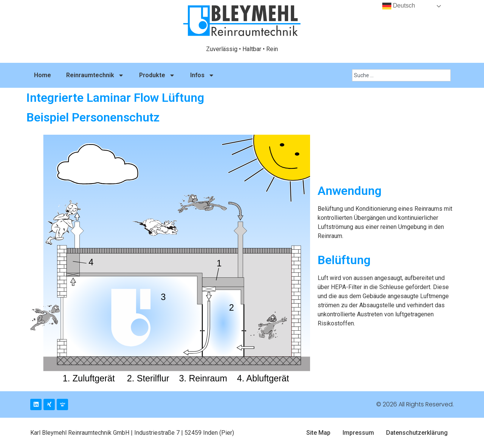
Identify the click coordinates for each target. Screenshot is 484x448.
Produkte (157, 75)
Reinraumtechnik (95, 75)
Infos (202, 75)
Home (43, 75)
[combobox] (401, 75)
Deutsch (399, 6)
